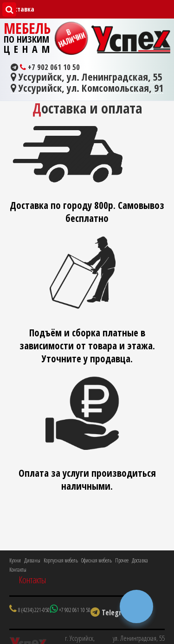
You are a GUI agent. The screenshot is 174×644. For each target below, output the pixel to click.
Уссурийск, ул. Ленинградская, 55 (87, 77)
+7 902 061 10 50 (45, 67)
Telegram (111, 612)
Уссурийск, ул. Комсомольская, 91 (87, 88)
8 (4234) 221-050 (34, 610)
